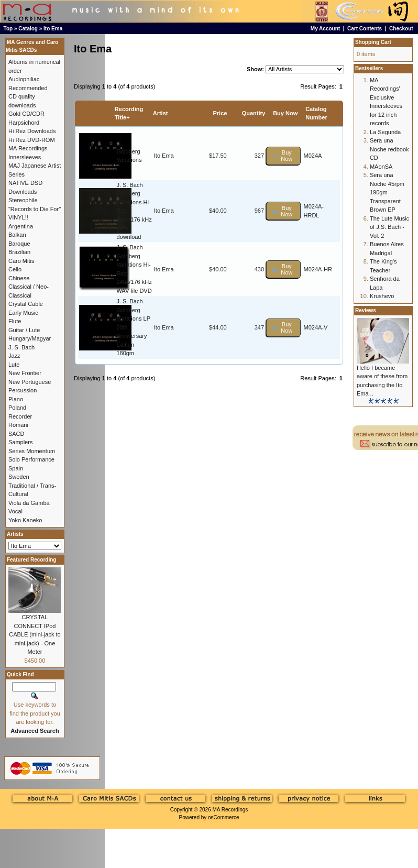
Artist (161, 113)
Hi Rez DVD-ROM (32, 140)
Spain (16, 468)
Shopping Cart (373, 42)
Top (8, 29)
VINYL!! (18, 217)
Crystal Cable (26, 304)
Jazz (14, 356)
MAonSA (381, 167)
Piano (16, 399)
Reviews (366, 310)
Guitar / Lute (24, 330)
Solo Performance (31, 459)
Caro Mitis (21, 261)
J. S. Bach (21, 347)
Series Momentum (32, 451)
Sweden (19, 477)
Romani (18, 425)
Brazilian (19, 252)
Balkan (17, 235)
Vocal (15, 511)
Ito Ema (53, 29)
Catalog (28, 29)
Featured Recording (31, 560)
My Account (325, 29)
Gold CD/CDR (26, 114)
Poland (17, 408)
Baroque (19, 244)
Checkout (401, 29)
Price (220, 113)
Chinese (19, 278)
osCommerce (223, 817)
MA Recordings (230, 810)
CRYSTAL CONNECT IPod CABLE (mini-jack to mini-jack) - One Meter (35, 634)
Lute (14, 365)
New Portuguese (30, 382)
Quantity (254, 113)
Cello (15, 269)
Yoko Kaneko (25, 520)
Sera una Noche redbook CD (389, 149)
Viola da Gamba (29, 503)
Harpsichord (24, 123)
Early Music (23, 313)
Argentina (21, 226)
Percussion (23, 390)
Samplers (20, 442)
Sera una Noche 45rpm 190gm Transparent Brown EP (387, 192)
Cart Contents (365, 29)
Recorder (20, 416)
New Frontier (25, 373)
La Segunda (385, 132)
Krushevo (382, 296)
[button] (283, 156)
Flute (15, 321)
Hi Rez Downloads (32, 131)
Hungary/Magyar (30, 338)
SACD (16, 434)
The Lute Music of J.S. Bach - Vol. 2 (389, 227)
